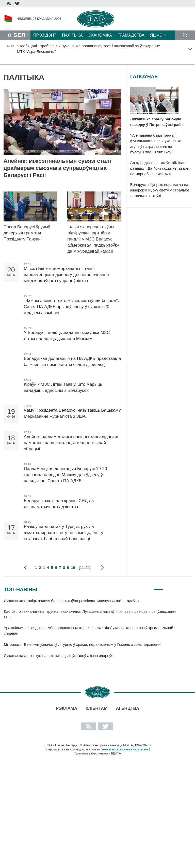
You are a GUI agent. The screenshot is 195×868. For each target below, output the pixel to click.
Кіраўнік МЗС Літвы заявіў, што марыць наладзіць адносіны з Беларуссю (63, 387)
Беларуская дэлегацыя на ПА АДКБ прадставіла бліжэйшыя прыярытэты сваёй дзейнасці (72, 361)
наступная (102, 568)
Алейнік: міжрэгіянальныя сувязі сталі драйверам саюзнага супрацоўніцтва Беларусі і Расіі (57, 168)
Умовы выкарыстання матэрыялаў (126, 749)
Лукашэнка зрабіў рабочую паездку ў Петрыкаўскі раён (157, 122)
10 (73, 568)
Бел (20, 35)
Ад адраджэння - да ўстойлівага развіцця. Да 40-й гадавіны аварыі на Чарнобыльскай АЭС (160, 168)
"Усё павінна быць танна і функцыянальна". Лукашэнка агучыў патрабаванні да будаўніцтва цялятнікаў (156, 144)
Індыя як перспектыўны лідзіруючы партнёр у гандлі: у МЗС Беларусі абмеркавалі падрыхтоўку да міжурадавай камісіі (93, 239)
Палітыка (72, 35)
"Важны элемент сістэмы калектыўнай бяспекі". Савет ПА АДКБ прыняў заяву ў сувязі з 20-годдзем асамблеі (71, 307)
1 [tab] (158, 587)
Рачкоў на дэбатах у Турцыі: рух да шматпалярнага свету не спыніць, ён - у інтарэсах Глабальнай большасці (64, 533)
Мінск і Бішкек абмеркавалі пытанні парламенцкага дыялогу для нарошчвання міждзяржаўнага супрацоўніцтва (66, 275)
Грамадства (131, 35)
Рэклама (67, 708)
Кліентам (96, 708)
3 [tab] (179, 587)
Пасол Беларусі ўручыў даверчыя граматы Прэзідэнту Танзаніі (27, 233)
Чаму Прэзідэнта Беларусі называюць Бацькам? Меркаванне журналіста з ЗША (72, 413)
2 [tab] (168, 587)
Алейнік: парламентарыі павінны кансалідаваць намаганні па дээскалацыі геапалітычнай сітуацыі (72, 443)
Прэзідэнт (45, 35)
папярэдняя (25, 568)
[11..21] (85, 568)
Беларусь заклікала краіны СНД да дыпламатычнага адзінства (59, 504)
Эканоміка (100, 35)
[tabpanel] (94, 631)
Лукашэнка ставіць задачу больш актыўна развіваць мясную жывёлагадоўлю (72, 601)
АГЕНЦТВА (127, 708)
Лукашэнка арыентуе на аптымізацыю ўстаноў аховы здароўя (59, 656)
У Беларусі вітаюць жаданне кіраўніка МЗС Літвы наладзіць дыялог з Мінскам (67, 336)
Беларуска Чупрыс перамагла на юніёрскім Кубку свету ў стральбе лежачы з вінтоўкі (160, 190)
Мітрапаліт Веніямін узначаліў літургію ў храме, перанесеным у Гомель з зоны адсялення (84, 644)
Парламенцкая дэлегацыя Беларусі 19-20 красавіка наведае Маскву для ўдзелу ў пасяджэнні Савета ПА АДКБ (66, 475)
